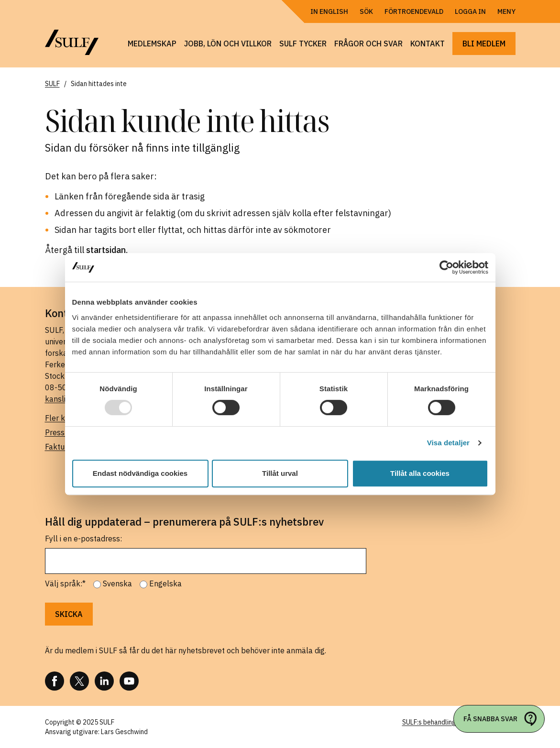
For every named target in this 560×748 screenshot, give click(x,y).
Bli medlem (484, 44)
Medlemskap (152, 44)
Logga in (470, 11)
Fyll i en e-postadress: (83, 539)
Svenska (117, 583)
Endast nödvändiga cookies (140, 473)
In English (329, 11)
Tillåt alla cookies (420, 473)
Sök (366, 11)
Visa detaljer (448, 443)
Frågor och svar (368, 44)
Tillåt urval (280, 473)
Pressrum (62, 432)
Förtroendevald (414, 11)
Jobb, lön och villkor (228, 44)
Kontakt (428, 44)
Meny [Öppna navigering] (506, 11)
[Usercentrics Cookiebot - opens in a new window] (446, 267)
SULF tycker (303, 44)
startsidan (106, 250)
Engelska (165, 583)
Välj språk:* (65, 583)
